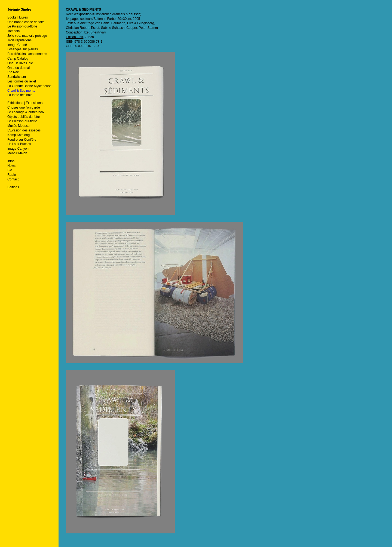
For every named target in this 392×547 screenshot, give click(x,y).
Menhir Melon (17, 153)
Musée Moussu (18, 126)
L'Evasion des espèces (24, 130)
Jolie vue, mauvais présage (27, 36)
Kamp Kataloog (19, 135)
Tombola (13, 31)
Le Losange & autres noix (26, 112)
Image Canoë (17, 45)
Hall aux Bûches (19, 144)
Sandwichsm (17, 77)
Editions (13, 187)
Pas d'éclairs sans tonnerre (27, 54)
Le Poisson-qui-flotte (22, 26)
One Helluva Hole (20, 63)
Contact (13, 179)
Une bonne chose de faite (26, 22)
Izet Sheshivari (95, 32)
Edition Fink (74, 37)
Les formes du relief (22, 81)
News (11, 166)
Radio (12, 175)
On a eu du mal (19, 68)
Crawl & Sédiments (21, 91)
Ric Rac (13, 72)
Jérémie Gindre (19, 10)
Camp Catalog (18, 59)
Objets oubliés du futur (24, 117)
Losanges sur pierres (23, 49)
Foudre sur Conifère (22, 140)
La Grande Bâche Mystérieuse (29, 86)
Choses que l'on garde (24, 107)
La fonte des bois (20, 95)
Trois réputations (19, 40)
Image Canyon (18, 149)
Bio (10, 170)
